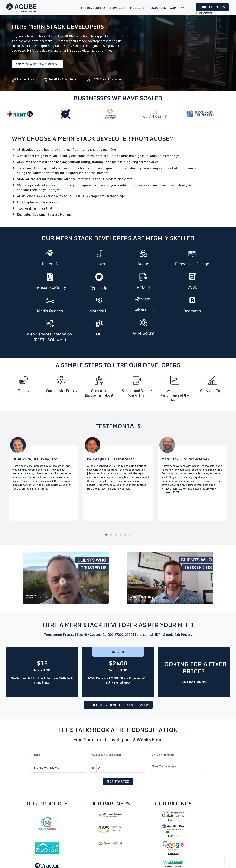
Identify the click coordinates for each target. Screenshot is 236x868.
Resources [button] (157, 8)
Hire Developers (212, 7)
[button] (93, 768)
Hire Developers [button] (92, 8)
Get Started (118, 781)
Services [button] (117, 8)
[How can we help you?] (59, 768)
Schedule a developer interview (118, 705)
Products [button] (136, 8)
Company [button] (177, 8)
